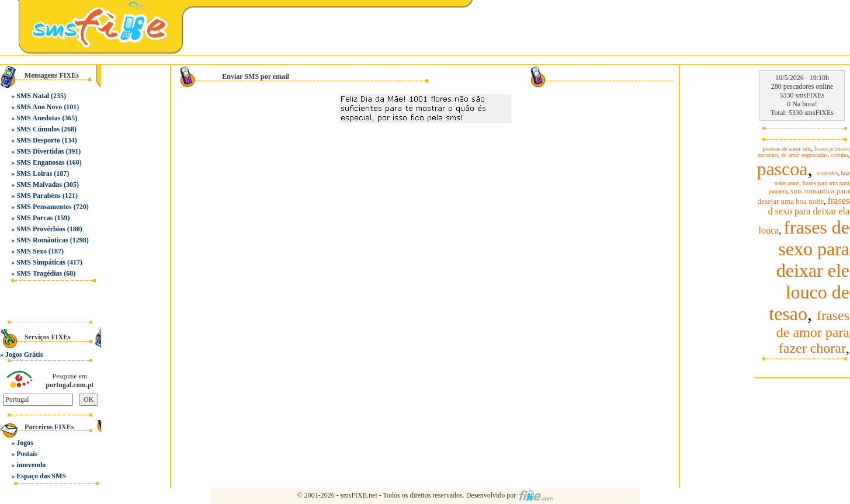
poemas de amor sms (787, 149)
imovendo (31, 465)
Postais (27, 454)
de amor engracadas (804, 155)
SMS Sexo (32, 251)
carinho (839, 155)
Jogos (25, 443)
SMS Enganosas (40, 162)
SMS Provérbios (41, 229)
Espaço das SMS (41, 476)
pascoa (782, 169)
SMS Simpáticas (41, 262)
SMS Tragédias (39, 273)
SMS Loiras (34, 173)
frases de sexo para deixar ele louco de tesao (809, 270)
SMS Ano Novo (39, 107)
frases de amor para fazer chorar (813, 332)
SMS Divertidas (40, 151)
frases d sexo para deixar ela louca (804, 215)
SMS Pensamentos (44, 207)
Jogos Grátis (24, 354)
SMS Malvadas (39, 185)
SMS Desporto (38, 140)
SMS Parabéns (39, 196)
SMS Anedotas (38, 118)
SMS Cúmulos (38, 129)
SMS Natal (33, 96)
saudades (827, 173)
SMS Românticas (42, 240)
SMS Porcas (34, 218)
